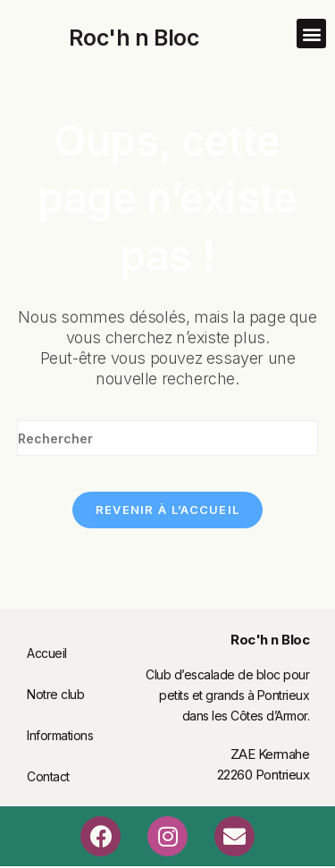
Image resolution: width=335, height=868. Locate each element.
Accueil (47, 653)
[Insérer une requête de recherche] (168, 438)
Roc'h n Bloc (134, 38)
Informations (60, 735)
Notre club (55, 694)
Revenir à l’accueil (168, 510)
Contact (48, 776)
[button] (311, 34)
